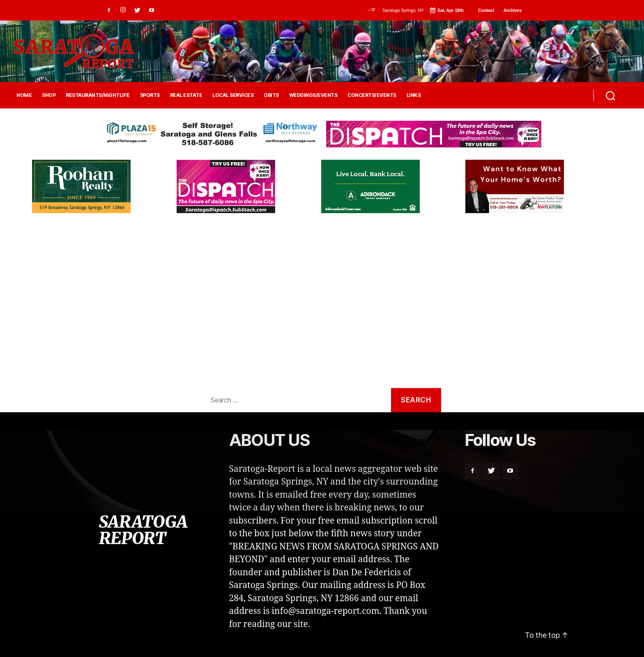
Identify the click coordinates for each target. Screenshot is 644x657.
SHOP (49, 95)
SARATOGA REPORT (143, 530)
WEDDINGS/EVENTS (313, 95)
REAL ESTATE (186, 95)
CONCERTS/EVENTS (372, 95)
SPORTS (150, 95)
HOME (24, 95)
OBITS (271, 95)
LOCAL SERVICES (233, 95)
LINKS (414, 95)
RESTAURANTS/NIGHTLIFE (98, 95)
